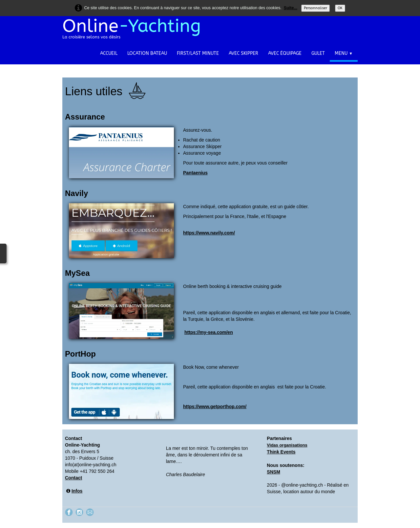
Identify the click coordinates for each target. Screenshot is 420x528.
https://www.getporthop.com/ (215, 407)
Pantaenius (195, 173)
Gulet (318, 53)
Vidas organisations (287, 445)
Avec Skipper (243, 53)
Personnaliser (315, 8)
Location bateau (147, 53)
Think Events (281, 452)
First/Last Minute (198, 53)
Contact (73, 478)
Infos (77, 491)
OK (340, 8)
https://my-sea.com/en (209, 332)
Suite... (291, 8)
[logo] (134, 32)
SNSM (273, 472)
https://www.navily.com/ (209, 233)
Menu (344, 53)
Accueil (109, 53)
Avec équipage (285, 53)
